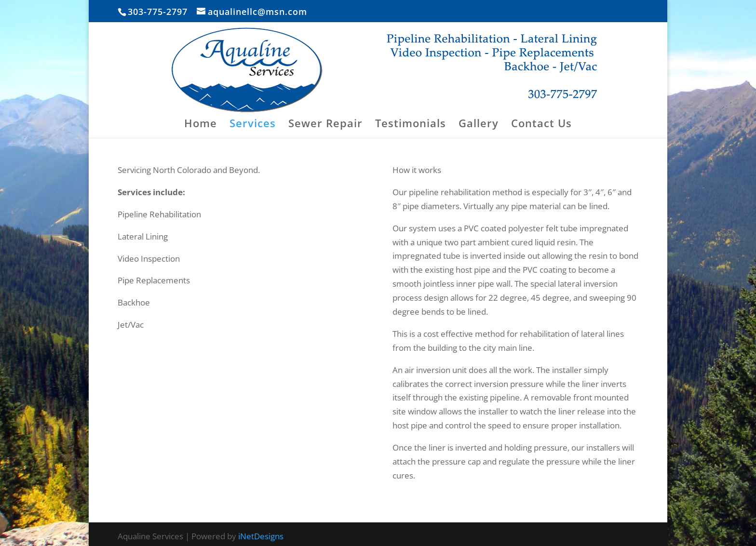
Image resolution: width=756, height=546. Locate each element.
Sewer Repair (325, 125)
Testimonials (411, 125)
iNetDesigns (261, 536)
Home (201, 125)
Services (253, 125)
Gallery (479, 125)
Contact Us (541, 125)
